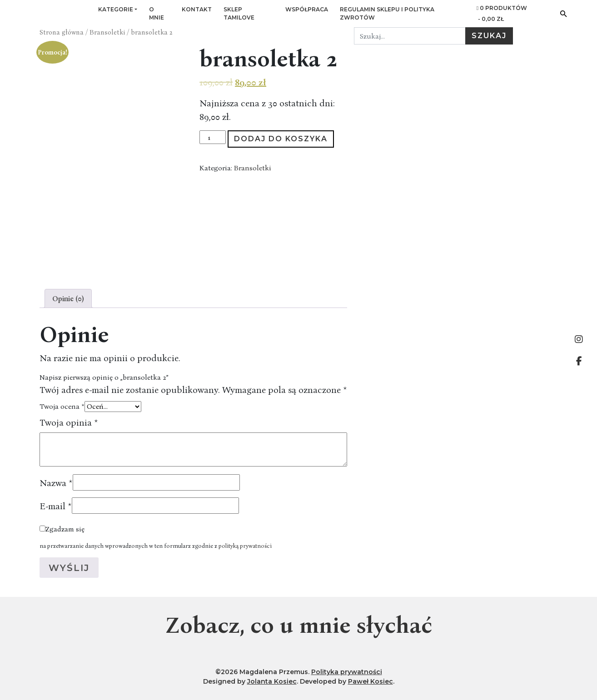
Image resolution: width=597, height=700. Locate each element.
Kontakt (197, 9)
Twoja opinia (69, 422)
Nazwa (56, 482)
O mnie (157, 13)
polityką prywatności (245, 546)
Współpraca (307, 9)
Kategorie (116, 9)
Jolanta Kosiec (272, 681)
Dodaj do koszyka (281, 139)
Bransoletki (107, 32)
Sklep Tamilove (239, 13)
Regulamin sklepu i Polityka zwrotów (387, 13)
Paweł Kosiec (371, 681)
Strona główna (62, 32)
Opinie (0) (68, 298)
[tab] (68, 298)
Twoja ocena (62, 406)
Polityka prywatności (347, 672)
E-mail (56, 506)
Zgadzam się (65, 529)
